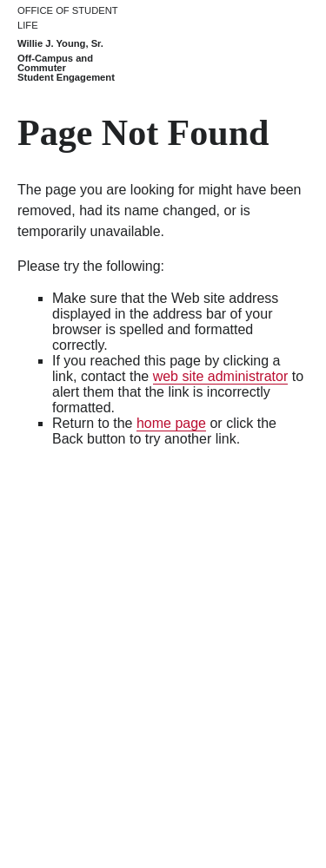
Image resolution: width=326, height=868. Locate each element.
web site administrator (221, 376)
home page (171, 423)
